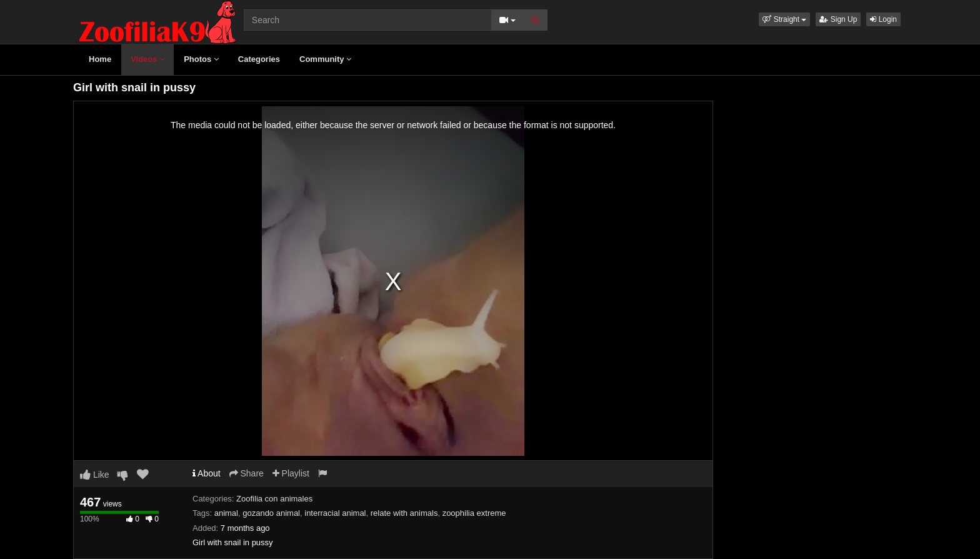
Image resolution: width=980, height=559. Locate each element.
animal (226, 513)
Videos (147, 59)
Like (95, 475)
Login (883, 19)
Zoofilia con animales (274, 499)
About (207, 473)
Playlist (291, 473)
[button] (784, 19)
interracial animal (335, 513)
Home (100, 59)
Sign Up (838, 19)
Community (325, 59)
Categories (259, 59)
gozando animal (271, 513)
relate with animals (404, 513)
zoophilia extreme (474, 513)
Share (247, 473)
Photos (201, 59)
